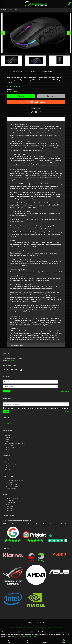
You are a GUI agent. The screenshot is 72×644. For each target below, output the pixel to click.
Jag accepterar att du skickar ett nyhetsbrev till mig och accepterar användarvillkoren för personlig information (36, 408)
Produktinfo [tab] (13, 119)
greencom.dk (10, 509)
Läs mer (67, 412)
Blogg (49, 627)
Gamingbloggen (9, 446)
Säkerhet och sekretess (30, 627)
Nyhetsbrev (42, 627)
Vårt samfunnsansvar (10, 470)
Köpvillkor (19, 627)
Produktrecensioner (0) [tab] (16, 345)
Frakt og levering (9, 466)
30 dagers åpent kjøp (10, 462)
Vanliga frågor (57, 627)
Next (69, 33)
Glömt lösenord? (65, 391)
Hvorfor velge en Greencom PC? (15, 480)
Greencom (8, 424)
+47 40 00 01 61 (11, 361)
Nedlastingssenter (11, 488)
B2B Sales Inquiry (11, 501)
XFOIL (8, 505)
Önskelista (51, 96)
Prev (3, 33)
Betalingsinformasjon (12, 486)
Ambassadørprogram (12, 499)
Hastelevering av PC (11, 484)
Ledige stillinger (10, 502)
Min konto (7, 436)
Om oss (7, 442)
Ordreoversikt (8, 438)
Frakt (12, 627)
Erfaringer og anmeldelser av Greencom (15, 444)
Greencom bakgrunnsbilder (12, 448)
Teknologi (7, 450)
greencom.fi (9, 510)
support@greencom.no (13, 363)
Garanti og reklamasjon (11, 464)
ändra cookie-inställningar (28, 636)
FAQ (6, 468)
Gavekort (7, 440)
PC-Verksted (9, 482)
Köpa (21, 96)
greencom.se (10, 507)
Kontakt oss (8, 460)
